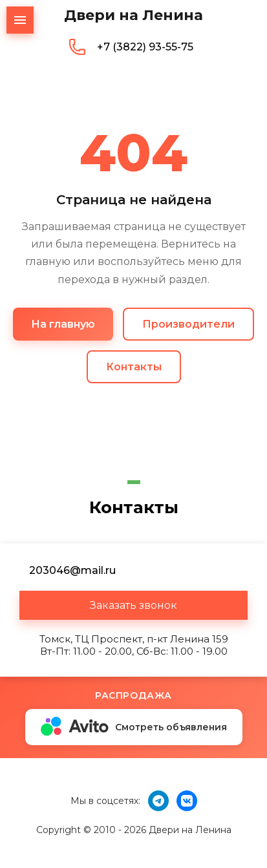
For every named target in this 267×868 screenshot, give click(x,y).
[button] (133, 605)
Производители (188, 324)
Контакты (134, 367)
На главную (63, 324)
